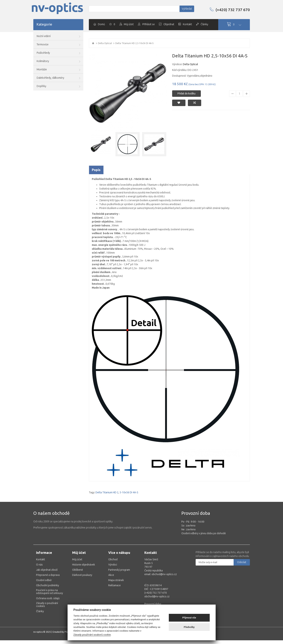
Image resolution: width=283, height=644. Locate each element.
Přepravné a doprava (48, 575)
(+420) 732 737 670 (230, 10)
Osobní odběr (44, 580)
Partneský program (119, 570)
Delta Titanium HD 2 (107, 492)
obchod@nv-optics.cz (157, 596)
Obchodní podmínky (48, 585)
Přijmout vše (189, 618)
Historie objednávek (84, 565)
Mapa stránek (116, 580)
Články (40, 611)
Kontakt (41, 559)
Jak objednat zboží (47, 570)
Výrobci (113, 565)
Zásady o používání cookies (47, 605)
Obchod (113, 559)
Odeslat (242, 562)
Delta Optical (105, 43)
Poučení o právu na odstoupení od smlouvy (50, 592)
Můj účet (77, 559)
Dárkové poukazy (82, 575)
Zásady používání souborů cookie (92, 635)
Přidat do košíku (186, 93)
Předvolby (189, 627)
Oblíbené (78, 570)
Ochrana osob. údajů (48, 598)
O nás (39, 565)
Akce (111, 575)
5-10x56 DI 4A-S (129, 492)
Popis (96, 170)
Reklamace (114, 585)
